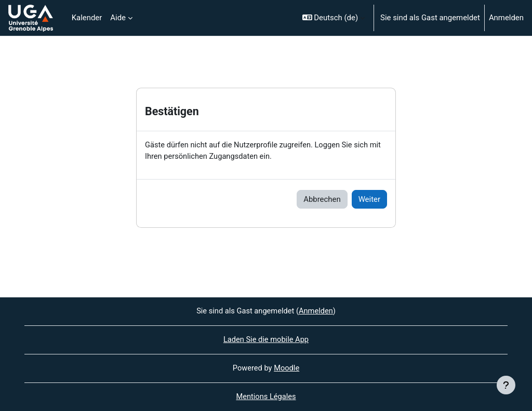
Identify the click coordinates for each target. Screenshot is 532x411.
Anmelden (506, 18)
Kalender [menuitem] (87, 18)
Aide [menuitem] (118, 18)
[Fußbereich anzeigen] (506, 385)
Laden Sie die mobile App (266, 339)
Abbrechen (322, 199)
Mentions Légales (266, 397)
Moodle (287, 368)
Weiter (369, 199)
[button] (334, 18)
